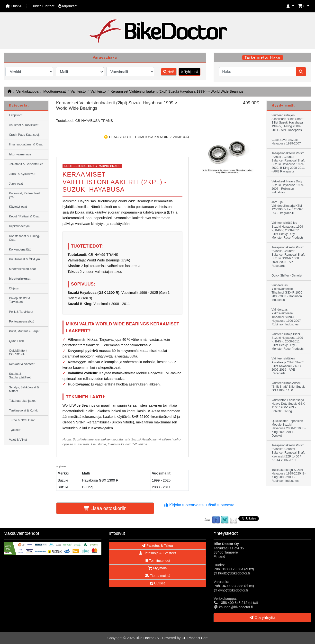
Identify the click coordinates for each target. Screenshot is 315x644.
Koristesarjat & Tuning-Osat (24, 238)
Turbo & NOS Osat (22, 420)
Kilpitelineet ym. (20, 226)
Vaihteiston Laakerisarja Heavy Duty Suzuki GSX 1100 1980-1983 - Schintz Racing (288, 406)
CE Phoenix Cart (194, 638)
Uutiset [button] (157, 583)
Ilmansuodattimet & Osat (26, 144)
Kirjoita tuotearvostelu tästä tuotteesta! (200, 505)
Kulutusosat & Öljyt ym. (25, 259)
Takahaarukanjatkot (22, 401)
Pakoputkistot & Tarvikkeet (20, 300)
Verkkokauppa (27, 91)
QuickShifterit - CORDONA (19, 353)
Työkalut (15, 430)
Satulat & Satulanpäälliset (20, 376)
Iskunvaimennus (20, 154)
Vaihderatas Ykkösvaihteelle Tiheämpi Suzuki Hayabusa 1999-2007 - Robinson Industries (287, 317)
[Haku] (257, 72)
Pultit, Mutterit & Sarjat (24, 331)
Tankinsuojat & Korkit (23, 411)
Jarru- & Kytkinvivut (22, 174)
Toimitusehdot (157, 561)
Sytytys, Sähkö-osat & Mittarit (24, 389)
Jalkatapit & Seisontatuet (26, 164)
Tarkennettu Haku (262, 57)
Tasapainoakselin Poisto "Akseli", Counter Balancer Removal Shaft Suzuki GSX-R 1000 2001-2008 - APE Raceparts (288, 257)
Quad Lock (16, 341)
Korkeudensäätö (20, 250)
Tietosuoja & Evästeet (157, 553)
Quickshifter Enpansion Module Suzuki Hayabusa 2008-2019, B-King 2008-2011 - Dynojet (288, 428)
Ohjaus (14, 288)
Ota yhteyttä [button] (263, 618)
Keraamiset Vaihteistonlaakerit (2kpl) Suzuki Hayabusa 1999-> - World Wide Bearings (177, 91)
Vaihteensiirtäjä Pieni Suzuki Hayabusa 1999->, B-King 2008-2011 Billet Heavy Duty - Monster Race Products (288, 341)
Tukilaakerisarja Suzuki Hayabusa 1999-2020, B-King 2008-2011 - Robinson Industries (288, 475)
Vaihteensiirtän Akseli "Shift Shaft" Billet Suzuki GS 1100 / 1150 (288, 387)
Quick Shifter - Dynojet (287, 276)
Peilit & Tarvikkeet (21, 312)
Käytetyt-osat (18, 207)
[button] (290, 6)
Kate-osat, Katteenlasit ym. (24, 195)
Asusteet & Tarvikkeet (24, 125)
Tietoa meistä (157, 576)
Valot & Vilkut (18, 440)
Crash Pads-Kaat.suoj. (24, 135)
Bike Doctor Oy (148, 638)
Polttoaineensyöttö (22, 322)
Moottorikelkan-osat (22, 269)
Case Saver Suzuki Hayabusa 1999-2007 (286, 142)
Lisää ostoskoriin (105, 508)
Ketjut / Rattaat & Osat (24, 216)
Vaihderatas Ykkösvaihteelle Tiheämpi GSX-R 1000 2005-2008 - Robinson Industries (287, 293)
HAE (169, 72)
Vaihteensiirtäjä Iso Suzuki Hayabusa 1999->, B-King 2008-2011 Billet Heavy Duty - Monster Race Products (288, 230)
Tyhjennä (189, 72)
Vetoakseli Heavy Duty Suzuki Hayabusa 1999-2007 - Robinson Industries (288, 187)
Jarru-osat (16, 184)
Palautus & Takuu (157, 546)
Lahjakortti (16, 115)
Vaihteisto (78, 91)
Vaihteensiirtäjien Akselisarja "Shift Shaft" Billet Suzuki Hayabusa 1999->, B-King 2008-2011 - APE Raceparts (287, 123)
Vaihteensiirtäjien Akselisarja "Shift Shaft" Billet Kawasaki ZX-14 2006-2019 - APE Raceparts (287, 366)
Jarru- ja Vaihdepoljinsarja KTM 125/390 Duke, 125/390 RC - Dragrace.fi (287, 208)
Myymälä (158, 568)
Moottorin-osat (54, 91)
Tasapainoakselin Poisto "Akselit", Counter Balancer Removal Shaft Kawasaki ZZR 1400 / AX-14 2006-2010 (288, 453)
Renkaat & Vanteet (22, 364)
